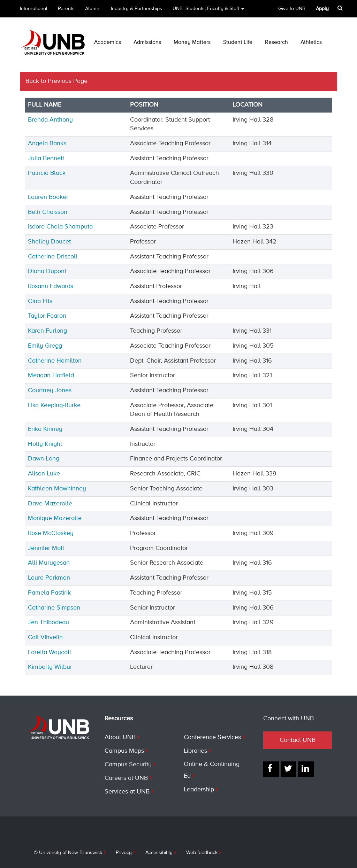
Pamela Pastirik (49, 593)
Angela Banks (47, 144)
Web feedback (202, 853)
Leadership (199, 790)
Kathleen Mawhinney (57, 489)
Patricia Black (47, 173)
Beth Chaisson (48, 212)
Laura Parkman (49, 578)
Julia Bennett (46, 158)
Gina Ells (40, 301)
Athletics (311, 42)
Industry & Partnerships (136, 9)
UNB (208, 11)
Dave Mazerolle (50, 504)
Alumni (93, 9)
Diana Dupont (47, 271)
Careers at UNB (126, 778)
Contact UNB (298, 740)
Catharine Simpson (54, 608)
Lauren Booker (48, 197)
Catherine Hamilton (55, 361)
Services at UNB (127, 792)
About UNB (120, 737)
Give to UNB (292, 9)
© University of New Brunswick (68, 853)
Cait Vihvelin (45, 637)
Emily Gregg (45, 346)
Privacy (124, 853)
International (34, 9)
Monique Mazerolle (55, 518)
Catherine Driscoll (53, 257)
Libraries (195, 751)
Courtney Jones (50, 390)
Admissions (147, 42)
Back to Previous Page (56, 81)
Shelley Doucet (49, 242)
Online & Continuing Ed (212, 770)
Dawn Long (44, 459)
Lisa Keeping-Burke (54, 405)
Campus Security (128, 765)
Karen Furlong (47, 331)
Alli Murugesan (49, 563)
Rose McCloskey (51, 533)
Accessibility (159, 853)
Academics (108, 42)
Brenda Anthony (50, 120)
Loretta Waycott (50, 652)
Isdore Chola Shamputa (60, 227)
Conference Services (212, 737)
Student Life (238, 42)
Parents (66, 9)
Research (276, 42)
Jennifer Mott (46, 548)
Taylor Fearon (47, 316)
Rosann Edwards (51, 286)
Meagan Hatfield (51, 375)
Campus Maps (124, 751)
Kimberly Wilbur (50, 667)
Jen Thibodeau (48, 622)
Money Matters (192, 42)
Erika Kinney (45, 429)
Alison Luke (44, 474)
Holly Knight (45, 444)
